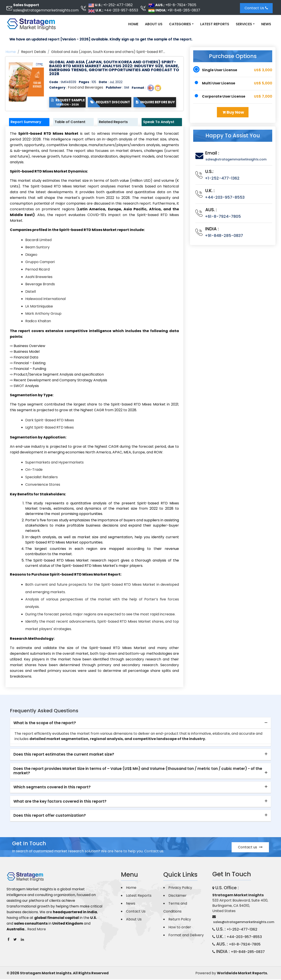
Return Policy (180, 920)
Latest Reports (215, 24)
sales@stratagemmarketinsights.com (46, 10)
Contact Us (256, 8)
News (266, 24)
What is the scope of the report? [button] (45, 724)
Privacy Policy (180, 888)
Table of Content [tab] (73, 122)
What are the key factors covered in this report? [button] (60, 802)
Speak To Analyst (161, 122)
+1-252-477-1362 (118, 5)
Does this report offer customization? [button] (50, 816)
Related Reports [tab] (116, 122)
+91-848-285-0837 (184, 10)
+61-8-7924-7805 (181, 5)
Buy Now (233, 112)
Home (133, 24)
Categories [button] (180, 24)
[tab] (140, 724)
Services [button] (244, 24)
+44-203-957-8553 (121, 10)
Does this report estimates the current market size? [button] (64, 755)
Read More (37, 930)
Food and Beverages (86, 87)
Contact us (250, 848)
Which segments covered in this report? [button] (52, 788)
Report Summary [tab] (28, 122)
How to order (180, 928)
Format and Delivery (186, 936)
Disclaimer (177, 896)
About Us (154, 24)
